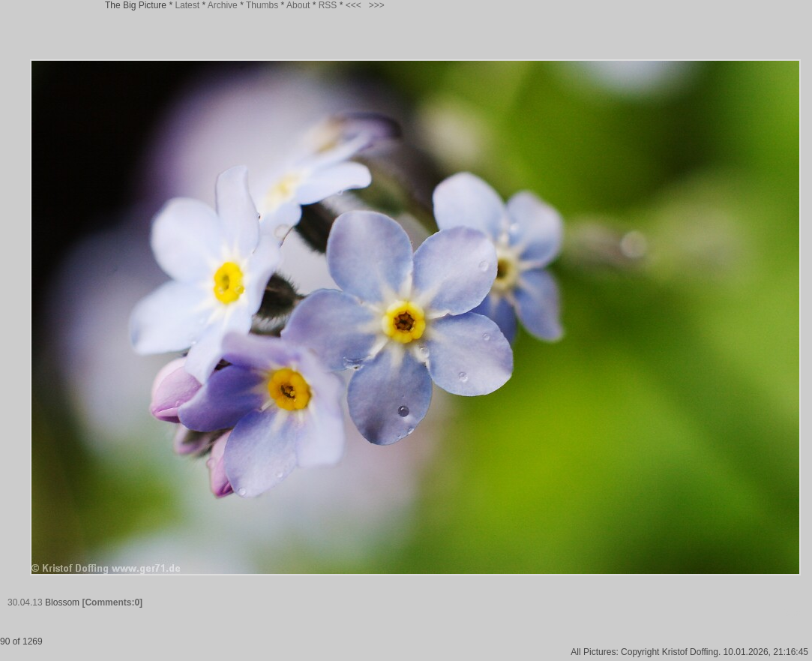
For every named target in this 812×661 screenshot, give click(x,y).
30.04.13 (25, 602)
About (298, 5)
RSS (328, 5)
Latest (187, 5)
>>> (377, 5)
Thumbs (262, 5)
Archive (223, 5)
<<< (354, 5)
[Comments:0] (112, 602)
